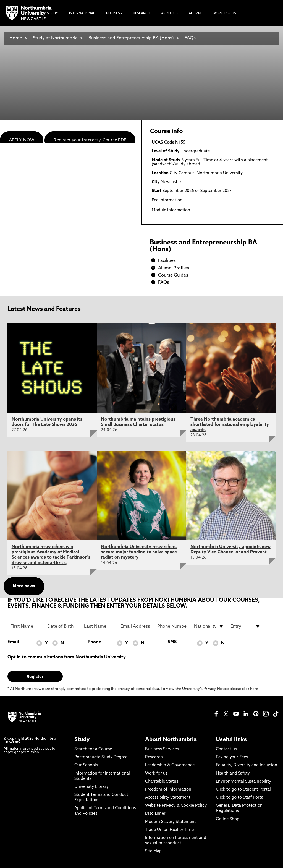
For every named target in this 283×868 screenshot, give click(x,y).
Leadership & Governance (170, 765)
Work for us (156, 774)
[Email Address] (136, 626)
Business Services (162, 749)
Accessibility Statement (168, 798)
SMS (172, 642)
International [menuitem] (82, 14)
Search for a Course (93, 749)
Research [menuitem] (141, 14)
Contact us (226, 749)
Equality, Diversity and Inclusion (247, 765)
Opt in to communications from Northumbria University (67, 657)
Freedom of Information (168, 790)
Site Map (153, 851)
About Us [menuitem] (169, 14)
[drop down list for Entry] (246, 626)
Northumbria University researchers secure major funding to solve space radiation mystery (139, 552)
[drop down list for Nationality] (209, 626)
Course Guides (173, 275)
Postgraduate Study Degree (101, 757)
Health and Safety (233, 774)
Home (16, 38)
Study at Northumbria (55, 38)
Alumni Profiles (174, 268)
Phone (94, 642)
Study (82, 740)
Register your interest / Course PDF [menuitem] (90, 140)
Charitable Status (162, 782)
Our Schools (86, 765)
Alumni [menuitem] (195, 14)
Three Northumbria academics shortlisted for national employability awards (230, 425)
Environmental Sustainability (243, 782)
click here (250, 689)
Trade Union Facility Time (169, 830)
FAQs (190, 38)
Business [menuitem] (114, 14)
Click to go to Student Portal (243, 790)
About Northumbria (171, 740)
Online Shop (228, 819)
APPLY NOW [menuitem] (22, 140)
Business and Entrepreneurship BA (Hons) (132, 38)
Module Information (171, 210)
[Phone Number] (172, 626)
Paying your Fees (232, 757)
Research (154, 757)
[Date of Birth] (62, 626)
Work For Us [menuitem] (224, 14)
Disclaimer (155, 814)
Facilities (167, 261)
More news (24, 586)
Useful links (231, 740)
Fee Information (167, 200)
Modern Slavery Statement (171, 822)
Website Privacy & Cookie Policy (176, 806)
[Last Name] (99, 626)
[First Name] (26, 626)
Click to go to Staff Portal (240, 798)
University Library (91, 787)
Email (13, 642)
